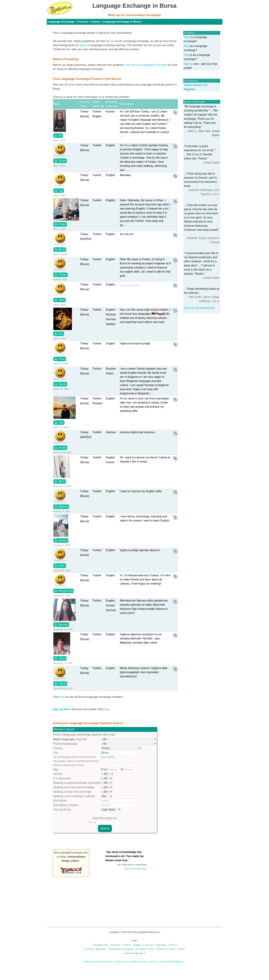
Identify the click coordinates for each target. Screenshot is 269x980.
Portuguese (127, 949)
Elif (58, 135)
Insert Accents (108, 757)
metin (60, 566)
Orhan (60, 161)
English (97, 945)
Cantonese (113, 949)
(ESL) (106, 945)
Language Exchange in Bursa (122, 22)
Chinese (89, 949)
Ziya (59, 422)
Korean (172, 945)
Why (186, 46)
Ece (59, 334)
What (187, 37)
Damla (60, 683)
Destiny (61, 540)
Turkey (95, 22)
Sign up (188, 64)
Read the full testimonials (199, 308)
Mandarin (101, 949)
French (127, 945)
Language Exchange (61, 22)
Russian (141, 949)
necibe (60, 448)
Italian (137, 945)
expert (83, 45)
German (148, 945)
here (62, 697)
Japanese (160, 945)
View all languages (134, 953)
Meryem (61, 624)
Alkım (60, 481)
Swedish (161, 949)
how (112, 41)
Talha (60, 300)
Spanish (115, 945)
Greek (171, 949)
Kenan (60, 384)
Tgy (59, 190)
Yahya (60, 658)
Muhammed (64, 591)
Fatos (60, 359)
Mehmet (61, 507)
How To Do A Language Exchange (146, 65)
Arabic (181, 949)
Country (83, 22)
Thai (151, 949)
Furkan (61, 275)
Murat (60, 249)
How (186, 55)
